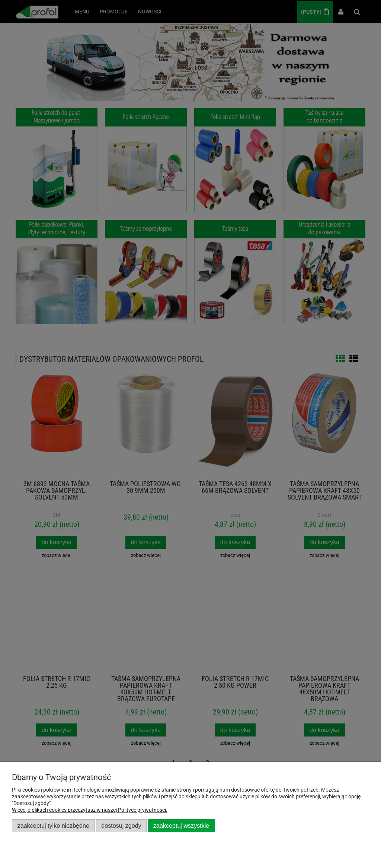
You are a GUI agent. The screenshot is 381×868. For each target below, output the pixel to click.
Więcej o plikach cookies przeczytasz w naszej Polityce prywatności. (90, 810)
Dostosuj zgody (121, 826)
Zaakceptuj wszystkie (181, 826)
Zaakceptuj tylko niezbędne (53, 826)
